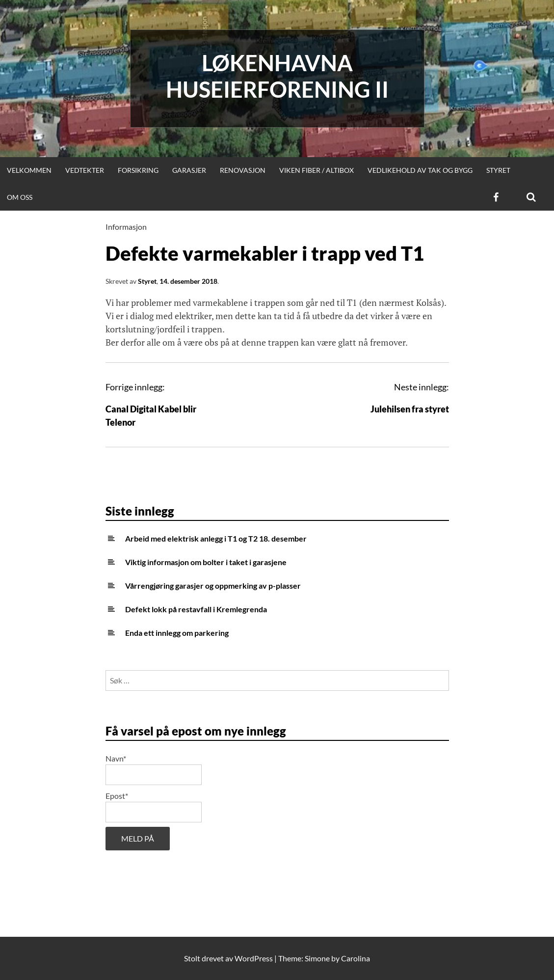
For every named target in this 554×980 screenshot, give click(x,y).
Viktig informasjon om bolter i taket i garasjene (206, 562)
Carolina (356, 958)
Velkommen (29, 170)
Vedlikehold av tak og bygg (420, 170)
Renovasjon (243, 170)
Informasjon (126, 227)
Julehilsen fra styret (410, 409)
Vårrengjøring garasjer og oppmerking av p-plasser (213, 585)
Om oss (20, 197)
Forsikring (138, 170)
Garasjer (189, 170)
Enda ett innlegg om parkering (177, 633)
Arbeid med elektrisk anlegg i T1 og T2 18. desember (216, 538)
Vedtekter (85, 170)
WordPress (254, 958)
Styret (498, 170)
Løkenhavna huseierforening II (277, 76)
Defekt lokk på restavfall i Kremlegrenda (196, 609)
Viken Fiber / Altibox (317, 170)
